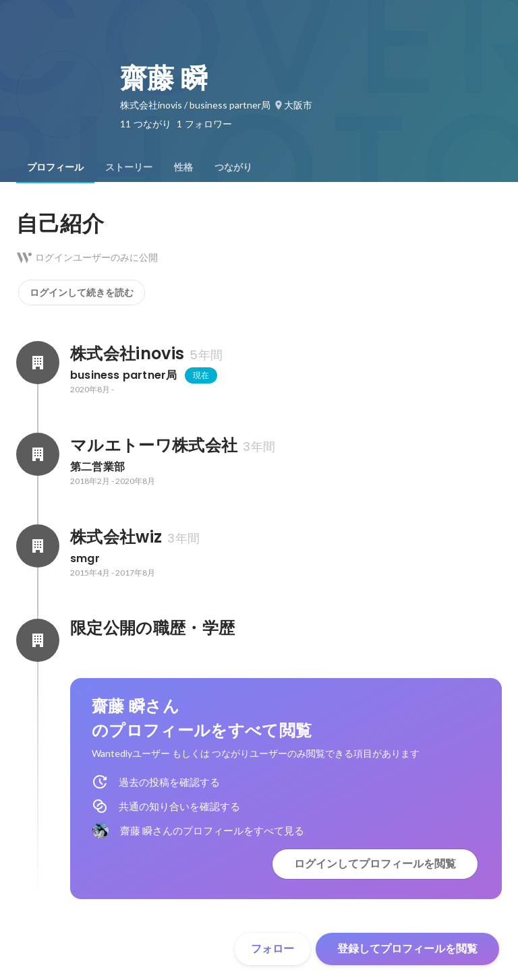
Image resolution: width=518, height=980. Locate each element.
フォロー (272, 949)
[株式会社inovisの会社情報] (38, 363)
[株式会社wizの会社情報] (38, 546)
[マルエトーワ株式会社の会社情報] (38, 454)
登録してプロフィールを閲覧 (407, 949)
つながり (233, 167)
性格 (183, 167)
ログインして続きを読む (82, 293)
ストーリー (129, 167)
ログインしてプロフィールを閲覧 (375, 864)
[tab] (55, 167)
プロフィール (55, 167)
